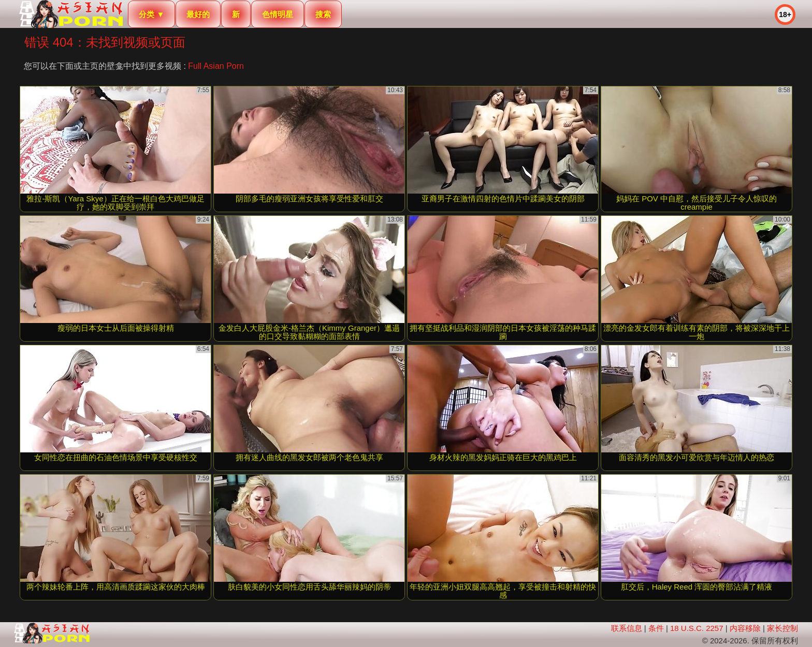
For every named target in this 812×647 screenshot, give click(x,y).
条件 (656, 628)
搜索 (323, 14)
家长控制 (782, 628)
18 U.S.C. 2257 (697, 628)
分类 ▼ (151, 14)
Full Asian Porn (216, 66)
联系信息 (627, 628)
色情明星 (278, 14)
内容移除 (745, 628)
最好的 (198, 14)
